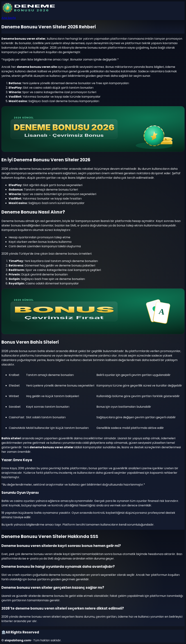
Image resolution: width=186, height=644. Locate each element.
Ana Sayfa (9, 18)
